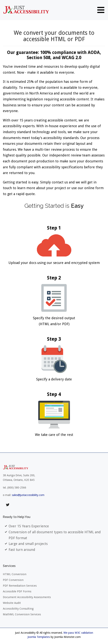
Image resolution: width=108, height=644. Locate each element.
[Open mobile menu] (101, 10)
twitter (8, 505)
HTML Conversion (15, 574)
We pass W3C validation (78, 633)
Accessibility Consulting (18, 609)
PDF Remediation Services (20, 586)
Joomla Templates (39, 637)
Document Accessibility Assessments (27, 597)
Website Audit (12, 603)
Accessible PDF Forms (17, 591)
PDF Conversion (13, 580)
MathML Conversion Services (22, 614)
